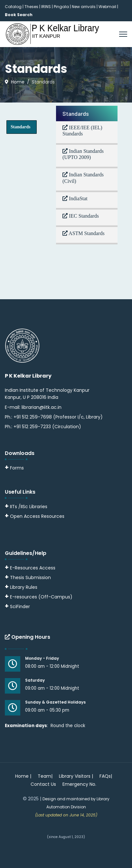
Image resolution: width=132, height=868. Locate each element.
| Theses (30, 7)
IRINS (47, 7)
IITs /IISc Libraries (29, 507)
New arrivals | (85, 7)
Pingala (61, 7)
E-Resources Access (33, 568)
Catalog (13, 7)
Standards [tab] (20, 127)
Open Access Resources (37, 516)
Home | (23, 776)
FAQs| (106, 776)
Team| (45, 776)
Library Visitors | (76, 776)
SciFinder (17, 607)
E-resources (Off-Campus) (41, 597)
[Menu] (123, 34)
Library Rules (21, 587)
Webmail (107, 7)
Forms (14, 468)
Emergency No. (79, 784)
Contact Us (43, 784)
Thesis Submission (30, 577)
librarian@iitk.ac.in (42, 407)
